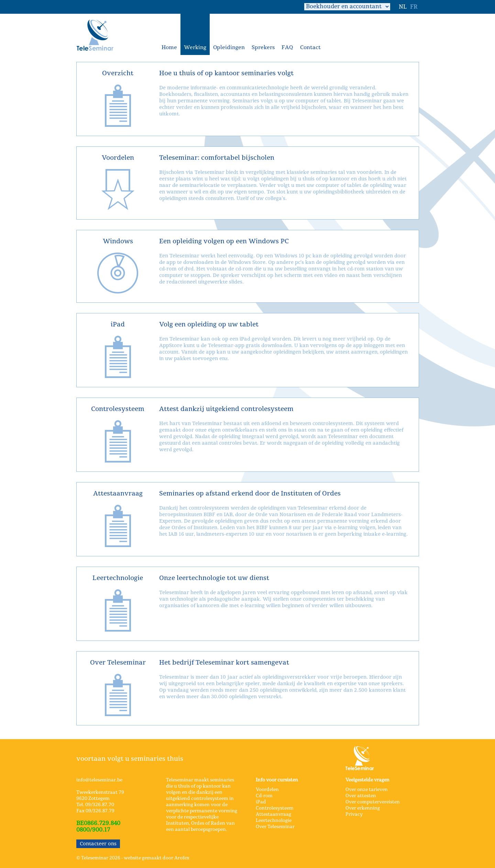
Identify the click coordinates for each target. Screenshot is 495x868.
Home (169, 48)
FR (414, 7)
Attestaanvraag (273, 814)
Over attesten (361, 796)
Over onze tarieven (367, 790)
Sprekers (263, 48)
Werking (195, 48)
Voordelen (267, 790)
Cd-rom (264, 796)
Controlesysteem (275, 808)
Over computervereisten (373, 802)
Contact (310, 48)
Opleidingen (229, 48)
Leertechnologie (274, 821)
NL (403, 7)
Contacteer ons (98, 844)
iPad (261, 802)
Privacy (354, 814)
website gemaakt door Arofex (157, 858)
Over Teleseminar (275, 827)
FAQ (287, 48)
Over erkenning (363, 808)
